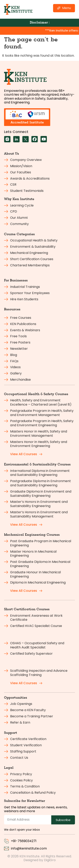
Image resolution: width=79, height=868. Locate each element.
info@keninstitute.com (29, 848)
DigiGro (50, 860)
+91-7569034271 (24, 841)
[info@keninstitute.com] (6, 849)
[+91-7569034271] (6, 841)
